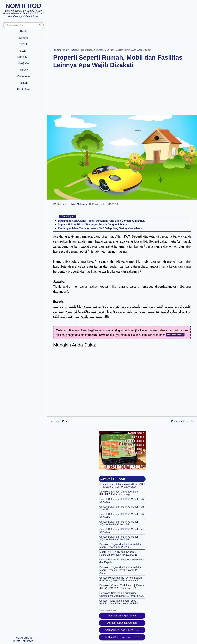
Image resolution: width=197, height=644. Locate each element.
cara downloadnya (175, 335)
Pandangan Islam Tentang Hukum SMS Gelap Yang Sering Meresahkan (100, 228)
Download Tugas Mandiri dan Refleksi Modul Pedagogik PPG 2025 (120, 546)
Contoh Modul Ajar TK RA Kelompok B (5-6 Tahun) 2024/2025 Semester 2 (121, 579)
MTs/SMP (23, 57)
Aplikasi (23, 83)
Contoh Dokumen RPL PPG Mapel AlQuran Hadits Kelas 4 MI (119, 523)
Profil (23, 31)
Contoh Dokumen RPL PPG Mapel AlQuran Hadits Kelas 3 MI (119, 538)
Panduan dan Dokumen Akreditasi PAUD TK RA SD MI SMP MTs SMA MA (122, 486)
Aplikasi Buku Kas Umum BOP (122, 637)
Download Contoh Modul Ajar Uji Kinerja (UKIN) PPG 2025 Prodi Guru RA (122, 587)
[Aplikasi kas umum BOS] (122, 450)
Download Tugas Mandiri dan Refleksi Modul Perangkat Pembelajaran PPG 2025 (120, 570)
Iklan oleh (107, 610)
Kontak (23, 38)
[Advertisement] (122, 22)
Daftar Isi (28, 638)
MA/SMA (23, 64)
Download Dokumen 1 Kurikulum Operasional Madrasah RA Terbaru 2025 (122, 594)
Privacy (18, 638)
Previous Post (180, 421)
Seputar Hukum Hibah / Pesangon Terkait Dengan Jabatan (92, 225)
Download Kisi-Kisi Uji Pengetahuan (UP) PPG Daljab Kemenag (119, 493)
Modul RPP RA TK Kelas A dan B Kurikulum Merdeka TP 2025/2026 (118, 553)
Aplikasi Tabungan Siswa (122, 616)
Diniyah (23, 70)
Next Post (62, 421)
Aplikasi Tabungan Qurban (122, 623)
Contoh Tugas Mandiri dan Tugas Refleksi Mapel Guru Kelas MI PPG (119, 602)
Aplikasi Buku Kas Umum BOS (122, 630)
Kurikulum (23, 89)
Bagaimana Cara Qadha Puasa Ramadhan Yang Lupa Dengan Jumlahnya (101, 221)
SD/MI (23, 51)
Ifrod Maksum (79, 204)
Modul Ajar (23, 76)
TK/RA (23, 44)
